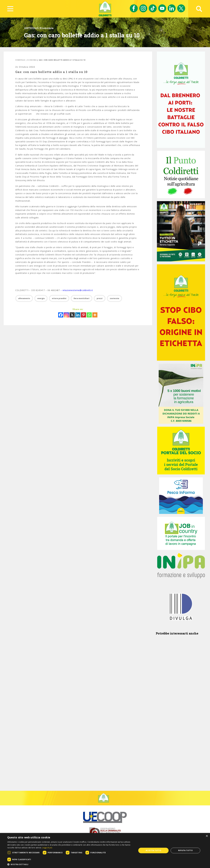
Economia (47, 28)
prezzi (100, 298)
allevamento (24, 298)
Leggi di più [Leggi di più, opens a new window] (47, 848)
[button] (70, 864)
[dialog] (105, 850)
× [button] (207, 836)
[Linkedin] (78, 315)
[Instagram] (66, 315)
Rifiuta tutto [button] (185, 850)
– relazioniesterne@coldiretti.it (77, 290)
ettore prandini (59, 298)
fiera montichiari (82, 298)
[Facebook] (61, 315)
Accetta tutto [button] (153, 850)
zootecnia (114, 298)
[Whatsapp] (89, 315)
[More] (95, 315)
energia (41, 298)
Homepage (20, 60)
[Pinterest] (83, 315)
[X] (72, 315)
